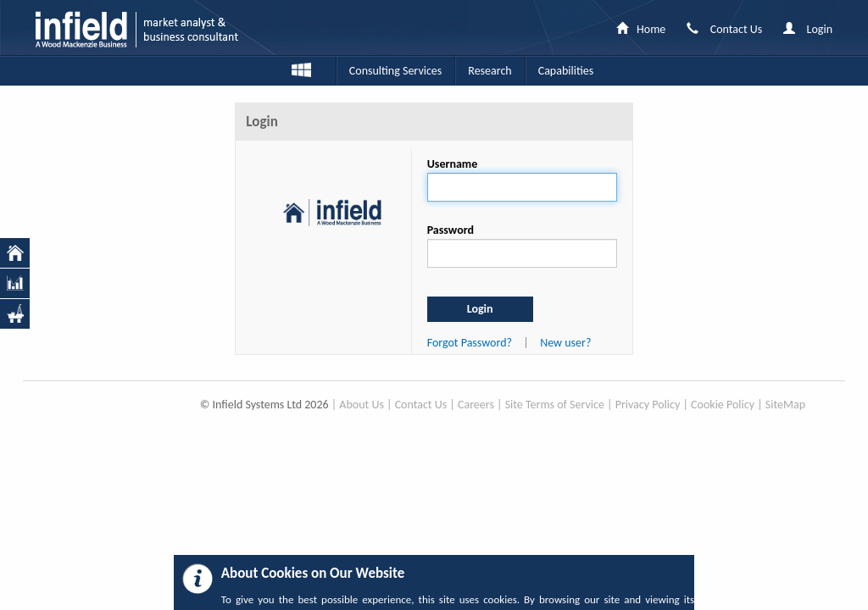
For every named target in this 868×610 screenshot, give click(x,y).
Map (794, 405)
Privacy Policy (648, 405)
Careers (476, 405)
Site (774, 405)
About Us (362, 405)
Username (453, 164)
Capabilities (566, 71)
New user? (565, 343)
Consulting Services (395, 71)
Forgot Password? (470, 343)
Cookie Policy (723, 405)
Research (490, 71)
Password (451, 230)
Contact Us (421, 405)
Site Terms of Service (555, 405)
